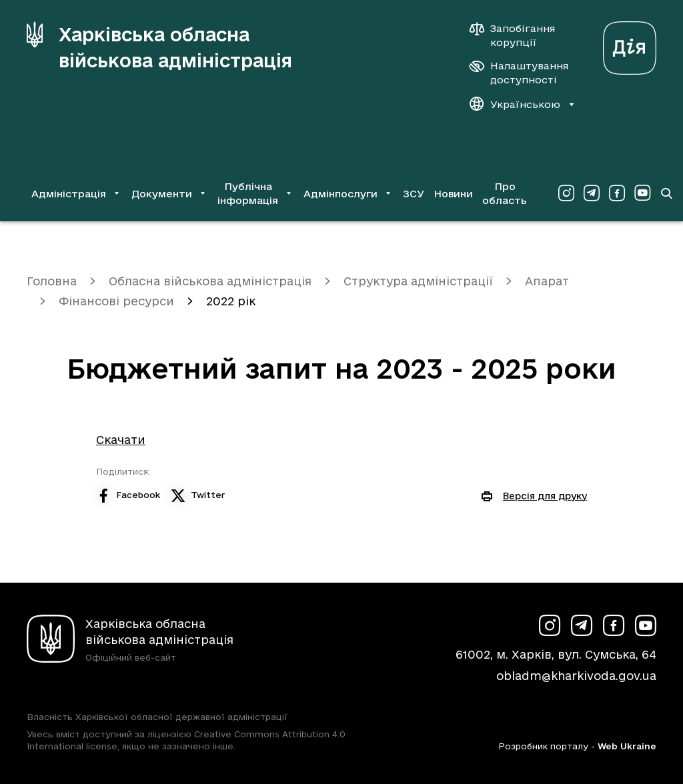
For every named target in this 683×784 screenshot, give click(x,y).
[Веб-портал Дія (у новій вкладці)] (630, 44)
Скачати (121, 440)
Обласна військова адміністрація (210, 281)
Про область (505, 193)
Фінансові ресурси (116, 301)
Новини (453, 194)
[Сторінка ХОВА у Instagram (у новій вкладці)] (566, 193)
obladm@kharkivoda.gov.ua (576, 676)
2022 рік (231, 301)
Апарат (547, 281)
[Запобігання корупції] (519, 35)
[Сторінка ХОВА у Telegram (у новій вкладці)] (592, 193)
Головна (52, 281)
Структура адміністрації (418, 281)
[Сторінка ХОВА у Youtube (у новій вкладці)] (642, 193)
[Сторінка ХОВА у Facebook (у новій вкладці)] (617, 193)
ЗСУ (414, 194)
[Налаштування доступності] (519, 73)
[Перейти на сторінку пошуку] (666, 193)
